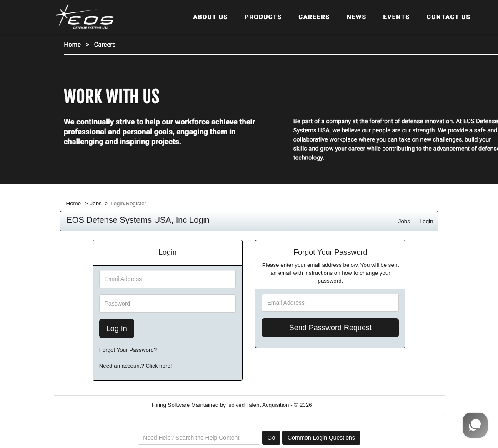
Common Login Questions (321, 438)
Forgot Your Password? (128, 350)
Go (272, 438)
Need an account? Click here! (136, 366)
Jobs (96, 203)
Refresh (337, 405)
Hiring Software (171, 405)
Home (74, 203)
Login (427, 221)
